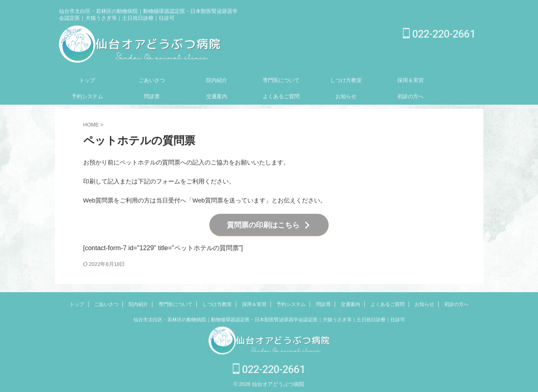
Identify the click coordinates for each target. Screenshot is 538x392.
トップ (87, 80)
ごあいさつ (152, 80)
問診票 (152, 96)
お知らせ (346, 96)
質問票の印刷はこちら (269, 224)
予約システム (87, 96)
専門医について (281, 80)
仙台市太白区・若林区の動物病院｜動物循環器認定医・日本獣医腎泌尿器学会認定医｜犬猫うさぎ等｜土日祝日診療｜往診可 (269, 317)
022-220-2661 (439, 34)
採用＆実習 (410, 80)
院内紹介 (217, 80)
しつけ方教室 (346, 80)
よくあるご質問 (281, 96)
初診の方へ (410, 96)
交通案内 (217, 96)
